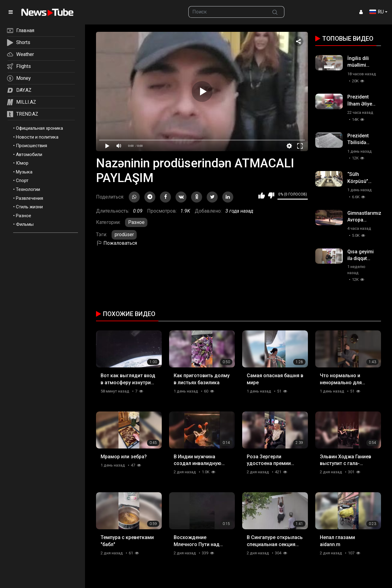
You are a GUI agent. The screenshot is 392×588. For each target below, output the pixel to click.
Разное (24, 216)
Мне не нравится (271, 195)
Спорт (22, 180)
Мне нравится (262, 195)
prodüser (124, 234)
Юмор (22, 163)
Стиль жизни (29, 207)
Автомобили (29, 154)
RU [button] (377, 12)
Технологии (28, 189)
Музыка (24, 172)
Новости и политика (37, 137)
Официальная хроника (39, 128)
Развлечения (30, 198)
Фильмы (25, 224)
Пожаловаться (116, 243)
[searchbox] (227, 12)
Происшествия (31, 146)
